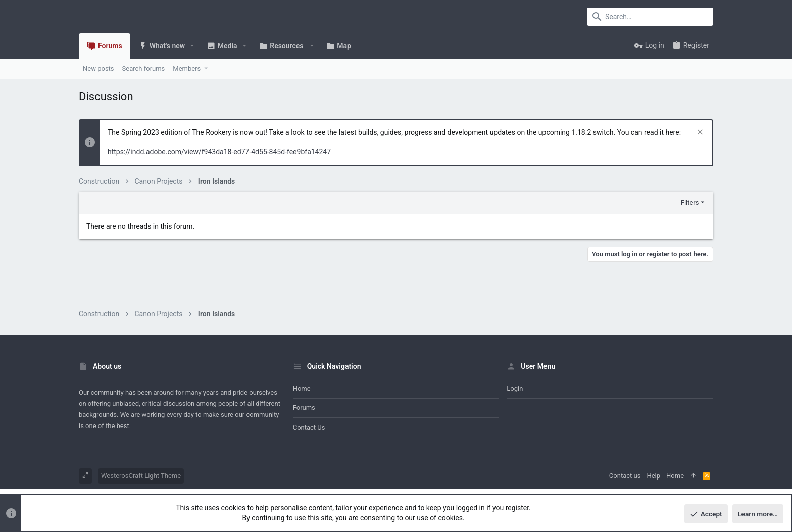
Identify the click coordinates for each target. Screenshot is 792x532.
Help (653, 476)
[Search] (650, 17)
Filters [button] (690, 203)
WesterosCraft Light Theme (141, 476)
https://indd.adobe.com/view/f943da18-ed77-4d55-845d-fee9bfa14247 (219, 152)
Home (302, 388)
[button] (192, 46)
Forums (304, 408)
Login (515, 388)
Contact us (309, 427)
